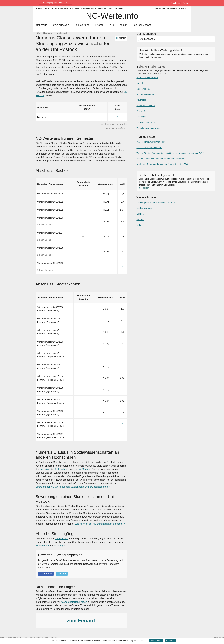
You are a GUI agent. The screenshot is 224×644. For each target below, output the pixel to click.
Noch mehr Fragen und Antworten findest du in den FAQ (162, 164)
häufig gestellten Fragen (74, 602)
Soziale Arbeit (143, 111)
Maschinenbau (143, 89)
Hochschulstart (142, 25)
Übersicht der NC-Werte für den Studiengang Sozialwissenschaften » (73, 487)
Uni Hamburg (61, 469)
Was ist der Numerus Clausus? (151, 142)
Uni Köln (44, 469)
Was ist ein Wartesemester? (149, 148)
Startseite (41, 25)
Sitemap (140, 220)
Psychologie (142, 100)
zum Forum (81, 620)
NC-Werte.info (112, 16)
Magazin (100, 25)
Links (139, 225)
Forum (123, 25)
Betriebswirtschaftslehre (147, 78)
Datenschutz (182, 8)
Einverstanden (156, 641)
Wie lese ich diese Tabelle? (114, 124)
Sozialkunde (42, 546)
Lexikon (140, 214)
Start (39, 33)
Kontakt (171, 8)
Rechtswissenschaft (146, 106)
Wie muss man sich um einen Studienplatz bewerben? (161, 159)
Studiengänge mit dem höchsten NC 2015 (156, 203)
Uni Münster (84, 469)
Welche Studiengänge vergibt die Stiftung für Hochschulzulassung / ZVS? (170, 153)
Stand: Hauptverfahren (116, 128)
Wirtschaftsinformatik (146, 122)
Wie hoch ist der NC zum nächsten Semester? (100, 524)
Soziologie (60, 546)
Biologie (140, 83)
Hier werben (160, 8)
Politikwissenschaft (145, 94)
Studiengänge (61, 25)
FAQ (112, 25)
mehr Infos (171, 641)
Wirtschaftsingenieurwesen (149, 128)
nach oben (219, 638)
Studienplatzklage (145, 208)
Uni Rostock (62, 33)
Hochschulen (49, 33)
